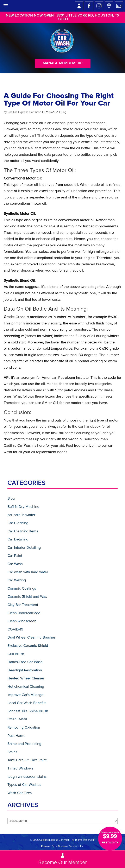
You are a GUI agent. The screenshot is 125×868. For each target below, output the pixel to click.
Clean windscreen (22, 621)
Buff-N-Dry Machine (23, 507)
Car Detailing (18, 539)
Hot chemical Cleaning (26, 686)
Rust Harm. (16, 736)
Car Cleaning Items (23, 531)
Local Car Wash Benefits (27, 703)
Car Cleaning (18, 523)
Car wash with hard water (28, 572)
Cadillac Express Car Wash (24, 112)
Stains (12, 752)
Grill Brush (16, 654)
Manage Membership (63, 63)
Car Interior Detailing (24, 547)
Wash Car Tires (20, 793)
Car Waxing (17, 580)
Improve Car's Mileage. (26, 695)
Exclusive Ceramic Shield (28, 646)
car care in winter (21, 515)
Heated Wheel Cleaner (26, 678)
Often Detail (17, 719)
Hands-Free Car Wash (25, 662)
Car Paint (15, 556)
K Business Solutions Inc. (70, 846)
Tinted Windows (20, 768)
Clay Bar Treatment (23, 605)
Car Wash (15, 564)
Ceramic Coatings (22, 588)
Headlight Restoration (25, 670)
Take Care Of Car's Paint (27, 760)
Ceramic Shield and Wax (27, 596)
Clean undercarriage (24, 613)
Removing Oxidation (24, 727)
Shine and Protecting (24, 744)
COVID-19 (15, 629)
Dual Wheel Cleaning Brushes (32, 637)
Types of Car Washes (24, 785)
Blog (63, 112)
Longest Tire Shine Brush (28, 711)
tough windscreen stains (27, 777)
